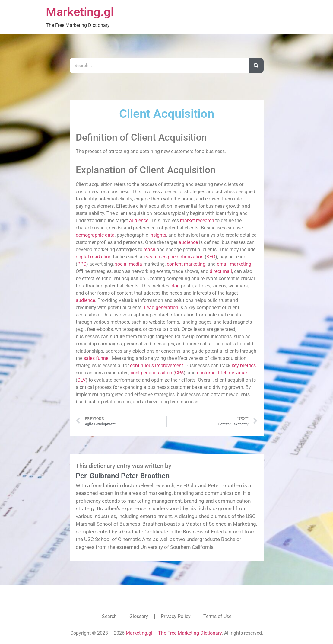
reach (149, 250)
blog (175, 286)
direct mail (221, 271)
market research (197, 221)
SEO (211, 257)
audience (139, 221)
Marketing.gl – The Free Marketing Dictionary (174, 633)
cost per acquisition (151, 373)
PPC (82, 264)
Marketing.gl (80, 12)
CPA (179, 373)
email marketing (234, 264)
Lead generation (161, 308)
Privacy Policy (176, 616)
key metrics (244, 365)
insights (158, 235)
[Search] (256, 66)
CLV (81, 380)
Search (109, 616)
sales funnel (97, 358)
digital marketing (94, 257)
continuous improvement (157, 365)
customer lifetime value (222, 373)
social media (128, 264)
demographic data (95, 235)
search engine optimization (175, 257)
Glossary (139, 616)
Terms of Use (217, 616)
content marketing (186, 264)
